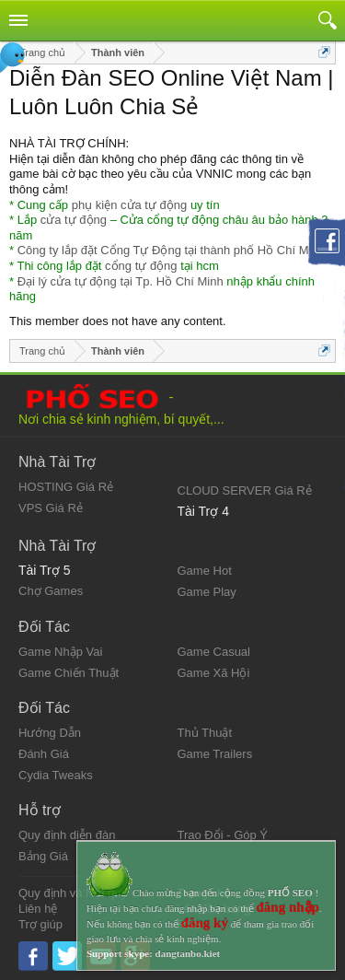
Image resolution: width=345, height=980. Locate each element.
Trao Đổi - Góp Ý (223, 835)
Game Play (207, 592)
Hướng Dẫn (50, 733)
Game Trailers (215, 754)
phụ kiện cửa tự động (130, 205)
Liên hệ (38, 909)
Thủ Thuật (205, 733)
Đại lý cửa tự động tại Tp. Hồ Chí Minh (121, 281)
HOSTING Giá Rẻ (66, 487)
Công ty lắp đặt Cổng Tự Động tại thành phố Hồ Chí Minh (171, 250)
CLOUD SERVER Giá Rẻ (245, 490)
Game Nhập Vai (60, 652)
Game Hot (205, 571)
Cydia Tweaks (56, 775)
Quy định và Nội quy (73, 893)
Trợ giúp (40, 924)
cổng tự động (141, 266)
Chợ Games (51, 591)
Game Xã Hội (214, 673)
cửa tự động (74, 220)
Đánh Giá (44, 754)
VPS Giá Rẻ (51, 508)
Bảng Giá (43, 856)
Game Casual (214, 652)
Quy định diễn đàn (67, 835)
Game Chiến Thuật (69, 673)
